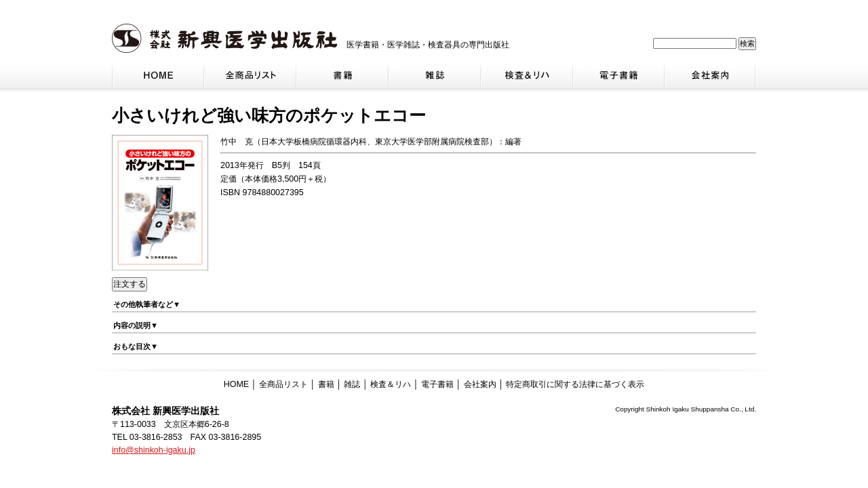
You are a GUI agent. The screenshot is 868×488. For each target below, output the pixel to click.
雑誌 (352, 384)
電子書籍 (437, 384)
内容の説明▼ (136, 325)
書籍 (326, 384)
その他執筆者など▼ (147, 304)
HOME (236, 384)
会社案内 (480, 384)
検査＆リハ (391, 384)
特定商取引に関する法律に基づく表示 (575, 384)
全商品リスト (283, 384)
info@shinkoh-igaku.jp (154, 450)
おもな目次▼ (136, 346)
